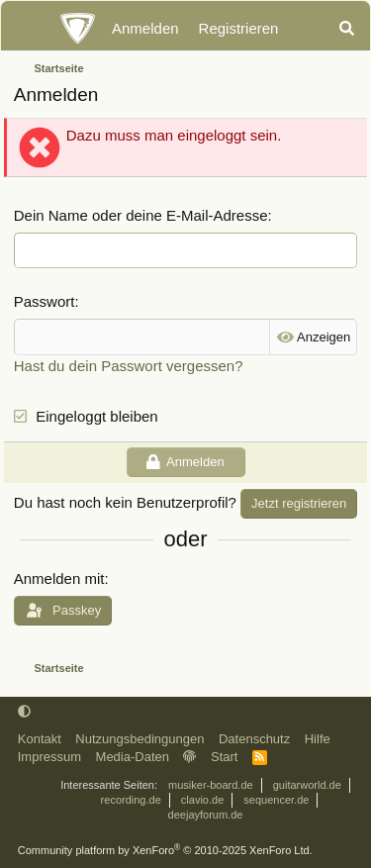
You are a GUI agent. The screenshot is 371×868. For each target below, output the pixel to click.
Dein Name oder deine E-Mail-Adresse (141, 215)
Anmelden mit (59, 579)
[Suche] (347, 29)
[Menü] (27, 29)
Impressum (49, 757)
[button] (24, 711)
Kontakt (40, 739)
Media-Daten (133, 757)
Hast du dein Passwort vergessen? (129, 366)
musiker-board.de (211, 785)
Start (224, 757)
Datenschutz (254, 739)
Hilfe (318, 739)
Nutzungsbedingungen (139, 739)
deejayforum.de (206, 815)
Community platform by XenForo (165, 850)
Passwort (45, 301)
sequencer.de (276, 800)
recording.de (131, 800)
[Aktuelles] (307, 29)
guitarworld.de (307, 785)
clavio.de (202, 800)
